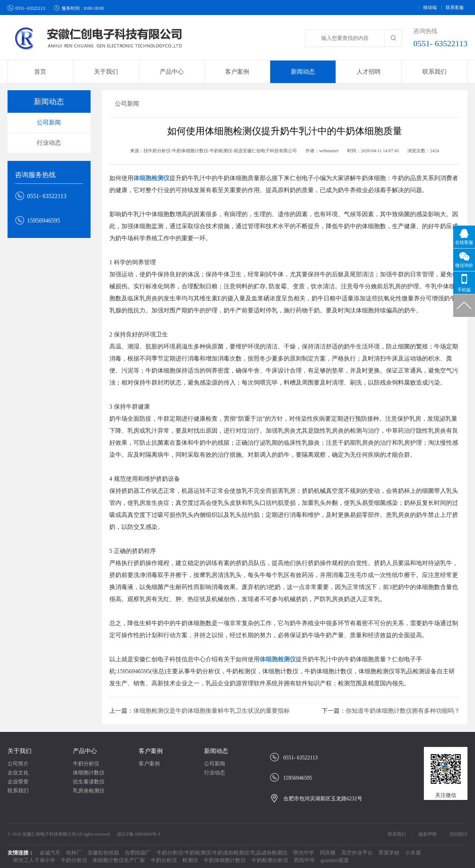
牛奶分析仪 (86, 764)
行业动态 (49, 143)
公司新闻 (49, 122)
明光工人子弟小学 (34, 860)
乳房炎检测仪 (89, 791)
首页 (40, 72)
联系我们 (434, 72)
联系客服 (455, 8)
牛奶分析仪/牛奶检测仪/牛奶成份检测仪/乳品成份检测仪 (222, 853)
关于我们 (20, 751)
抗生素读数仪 (89, 782)
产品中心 (85, 751)
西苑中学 (304, 860)
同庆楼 (328, 853)
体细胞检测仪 (151, 178)
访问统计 (458, 834)
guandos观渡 (335, 860)
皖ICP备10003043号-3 (139, 834)
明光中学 (304, 853)
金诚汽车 (50, 853)
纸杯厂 (74, 853)
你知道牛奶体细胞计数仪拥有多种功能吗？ (403, 711)
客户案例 (151, 751)
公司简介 (18, 764)
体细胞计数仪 (89, 773)
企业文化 (18, 773)
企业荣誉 (18, 782)
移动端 (430, 8)
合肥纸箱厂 (138, 853)
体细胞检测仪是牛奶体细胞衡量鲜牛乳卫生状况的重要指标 (212, 711)
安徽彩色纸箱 (103, 853)
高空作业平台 (357, 853)
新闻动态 (216, 751)
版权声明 (428, 834)
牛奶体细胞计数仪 (225, 860)
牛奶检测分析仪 (270, 860)
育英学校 (389, 853)
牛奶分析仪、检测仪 (174, 860)
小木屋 (413, 853)
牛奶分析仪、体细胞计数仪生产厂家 (103, 860)
